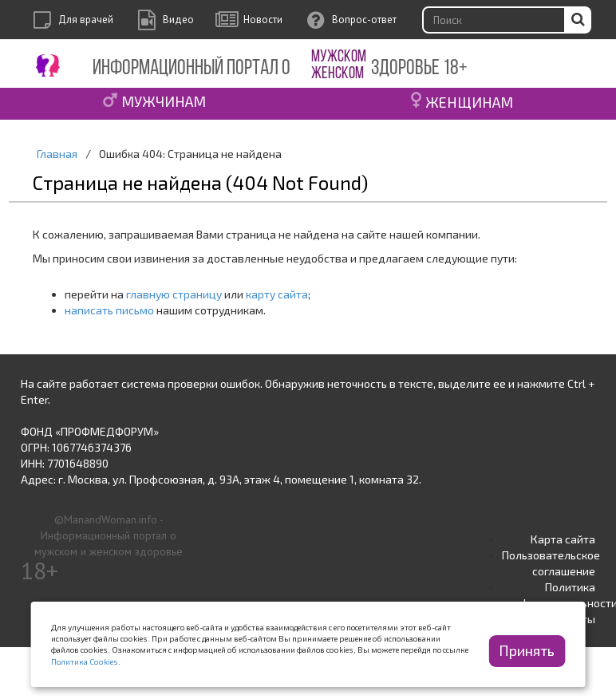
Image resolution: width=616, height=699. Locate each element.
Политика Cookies (85, 661)
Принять (527, 650)
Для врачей (86, 20)
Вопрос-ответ (364, 20)
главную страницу (174, 294)
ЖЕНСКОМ (338, 74)
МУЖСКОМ (339, 57)
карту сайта (277, 294)
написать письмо (109, 310)
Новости (263, 20)
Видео (178, 20)
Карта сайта (563, 539)
